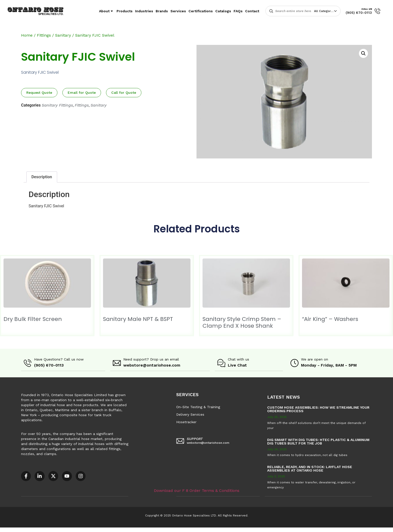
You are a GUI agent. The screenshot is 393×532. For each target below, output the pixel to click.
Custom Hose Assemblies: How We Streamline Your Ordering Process (318, 409)
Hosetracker (186, 422)
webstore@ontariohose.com (152, 365)
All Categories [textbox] (325, 11)
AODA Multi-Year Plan (82, 529)
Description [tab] (42, 177)
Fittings (44, 35)
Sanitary (63, 35)
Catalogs (223, 11)
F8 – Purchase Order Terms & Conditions (181, 529)
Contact (252, 11)
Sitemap (226, 529)
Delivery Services (190, 414)
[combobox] (327, 11)
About (107, 11)
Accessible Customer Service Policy (31, 529)
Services (178, 11)
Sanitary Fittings (57, 105)
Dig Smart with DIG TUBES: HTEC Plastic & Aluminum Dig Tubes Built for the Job (318, 441)
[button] (363, 53)
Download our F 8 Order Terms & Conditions (197, 490)
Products (125, 11)
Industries (144, 11)
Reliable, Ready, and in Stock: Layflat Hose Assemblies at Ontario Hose (310, 468)
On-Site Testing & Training (198, 407)
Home (27, 35)
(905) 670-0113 (359, 13)
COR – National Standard (124, 529)
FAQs (238, 11)
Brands (162, 11)
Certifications (201, 11)
